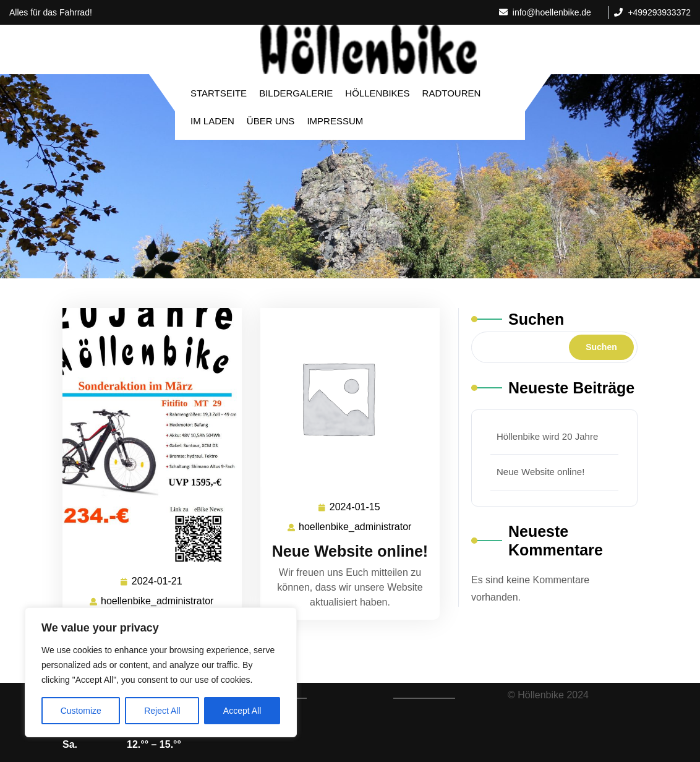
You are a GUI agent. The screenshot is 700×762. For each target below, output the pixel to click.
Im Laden (212, 121)
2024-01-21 (158, 582)
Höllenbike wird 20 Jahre (547, 436)
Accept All (242, 711)
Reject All (162, 711)
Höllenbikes (377, 93)
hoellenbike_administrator (158, 600)
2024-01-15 (356, 507)
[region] (161, 672)
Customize (81, 711)
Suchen (536, 319)
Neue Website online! (350, 551)
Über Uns (271, 121)
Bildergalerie (296, 93)
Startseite (219, 93)
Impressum (335, 121)
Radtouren (452, 93)
